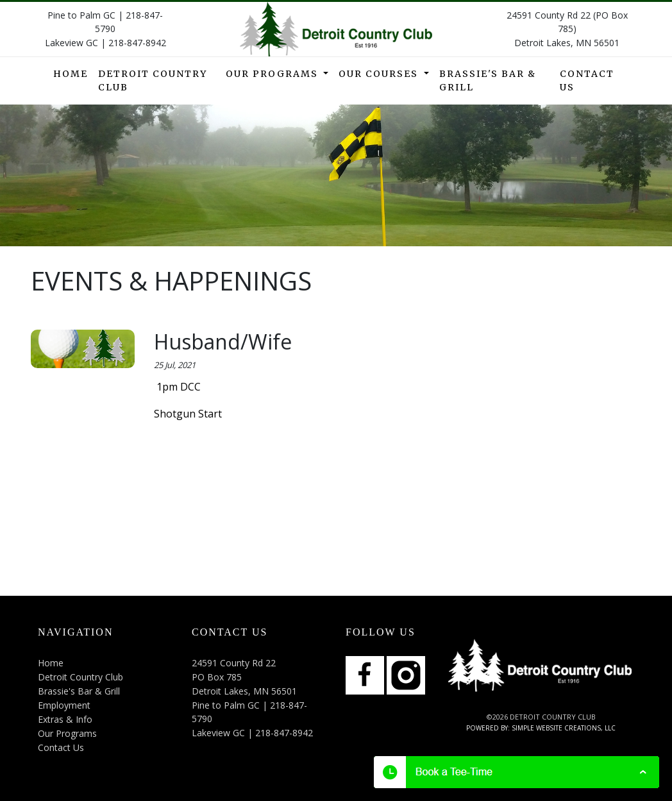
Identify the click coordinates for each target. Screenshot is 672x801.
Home (71, 74)
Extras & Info (65, 719)
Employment (64, 705)
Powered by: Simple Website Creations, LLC (541, 728)
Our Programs (67, 733)
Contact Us (587, 80)
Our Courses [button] (380, 74)
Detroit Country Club (153, 80)
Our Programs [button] (273, 74)
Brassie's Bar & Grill (488, 80)
